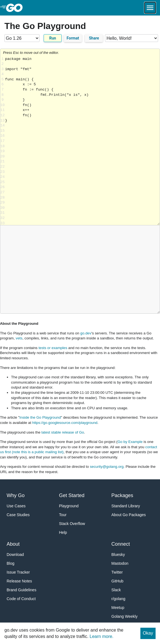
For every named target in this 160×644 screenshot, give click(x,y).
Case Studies (18, 515)
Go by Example (130, 442)
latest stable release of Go (63, 432)
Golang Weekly (124, 616)
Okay (148, 633)
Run (53, 38)
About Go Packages (129, 515)
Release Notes (19, 581)
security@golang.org (107, 467)
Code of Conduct (21, 599)
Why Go (16, 495)
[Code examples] (132, 38)
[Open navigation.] (150, 8)
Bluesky (118, 555)
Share (94, 38)
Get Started (72, 495)
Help (63, 532)
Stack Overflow (72, 524)
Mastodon (120, 563)
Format (73, 38)
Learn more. (101, 636)
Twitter (117, 572)
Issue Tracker (18, 572)
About (13, 544)
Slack (116, 590)
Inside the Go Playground (40, 417)
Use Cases (16, 506)
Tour (63, 515)
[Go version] (22, 38)
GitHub (117, 581)
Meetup (118, 608)
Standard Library (126, 506)
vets (19, 338)
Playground (69, 506)
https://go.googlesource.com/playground (65, 423)
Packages (122, 495)
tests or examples (53, 348)
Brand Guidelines (21, 590)
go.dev (86, 333)
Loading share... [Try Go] (82, 141)
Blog (11, 563)
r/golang (118, 599)
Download (15, 555)
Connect (121, 544)
